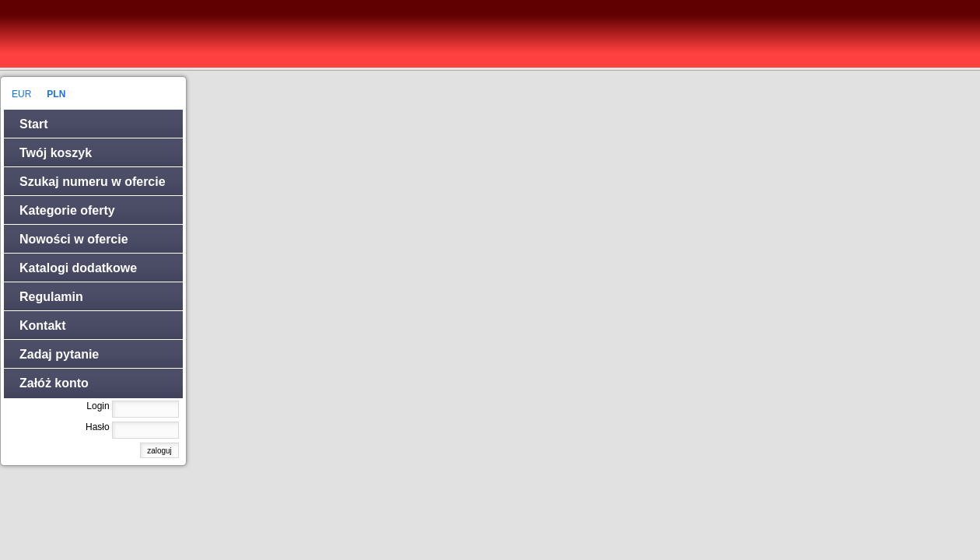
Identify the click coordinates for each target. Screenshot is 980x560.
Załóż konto (54, 383)
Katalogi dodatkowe (78, 268)
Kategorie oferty (67, 210)
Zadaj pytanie (59, 354)
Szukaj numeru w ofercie (93, 182)
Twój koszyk (56, 153)
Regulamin (51, 297)
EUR (21, 94)
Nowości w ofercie (74, 239)
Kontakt (43, 325)
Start (33, 124)
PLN (56, 94)
